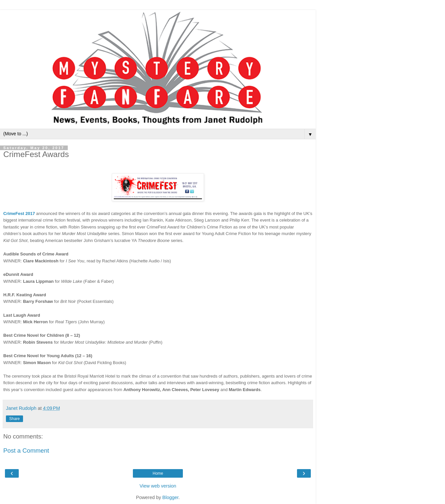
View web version (158, 486)
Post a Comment (26, 451)
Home (158, 473)
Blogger (171, 497)
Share (14, 419)
